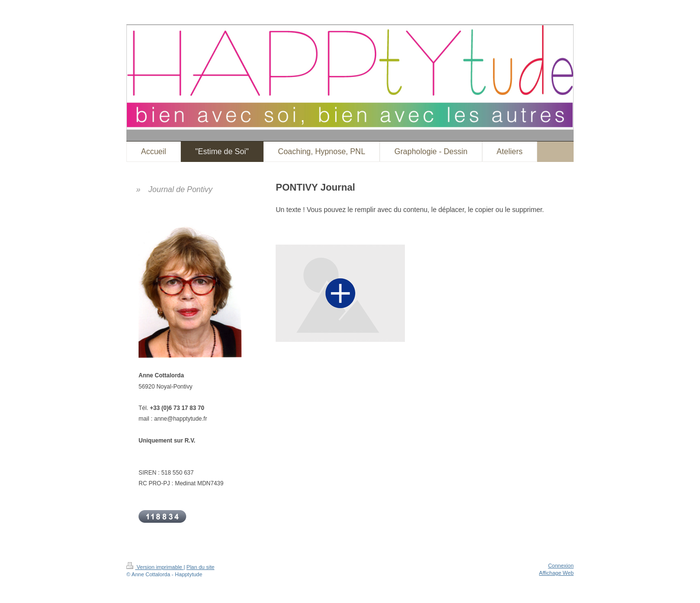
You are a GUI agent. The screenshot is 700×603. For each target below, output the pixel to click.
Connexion (561, 566)
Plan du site (201, 567)
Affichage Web (556, 573)
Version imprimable (155, 567)
